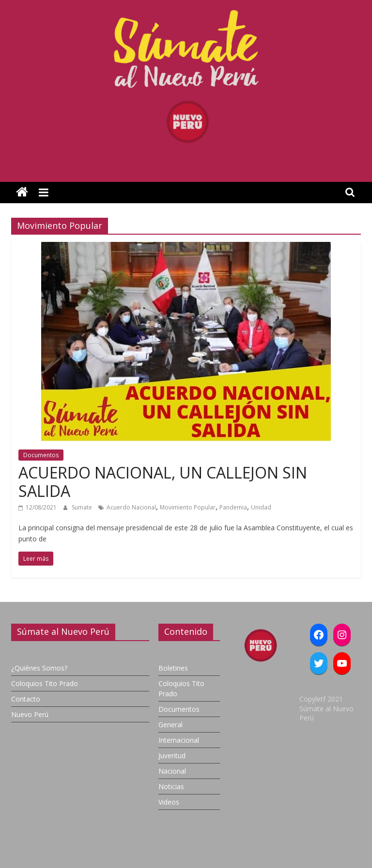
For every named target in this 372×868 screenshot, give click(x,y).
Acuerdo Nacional (131, 507)
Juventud (172, 756)
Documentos (41, 455)
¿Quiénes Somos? (39, 668)
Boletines (173, 668)
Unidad (261, 507)
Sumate (83, 507)
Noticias (171, 786)
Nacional (172, 771)
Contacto (26, 699)
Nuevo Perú (30, 714)
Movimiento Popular (188, 507)
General (170, 725)
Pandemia (233, 507)
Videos (169, 802)
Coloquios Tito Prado (45, 683)
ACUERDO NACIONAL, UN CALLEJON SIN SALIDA (163, 482)
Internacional (179, 740)
